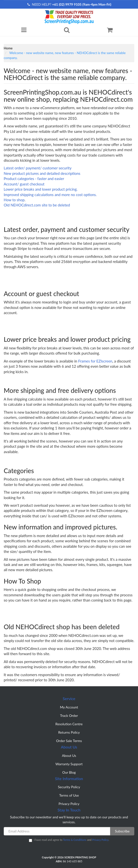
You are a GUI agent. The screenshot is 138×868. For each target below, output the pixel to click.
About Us (69, 756)
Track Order (69, 716)
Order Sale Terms (69, 741)
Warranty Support (69, 764)
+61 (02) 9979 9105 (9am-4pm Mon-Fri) (82, 4)
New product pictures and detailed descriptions (42, 173)
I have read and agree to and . (69, 840)
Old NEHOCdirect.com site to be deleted (37, 205)
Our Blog (69, 772)
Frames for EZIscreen (95, 361)
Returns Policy (69, 732)
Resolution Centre (69, 724)
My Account (69, 707)
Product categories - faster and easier (34, 179)
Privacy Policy (69, 804)
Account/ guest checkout (24, 184)
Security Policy (69, 787)
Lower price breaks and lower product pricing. (41, 189)
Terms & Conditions (75, 840)
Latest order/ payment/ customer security (38, 168)
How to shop (14, 200)
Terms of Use (69, 795)
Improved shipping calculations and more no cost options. (50, 195)
